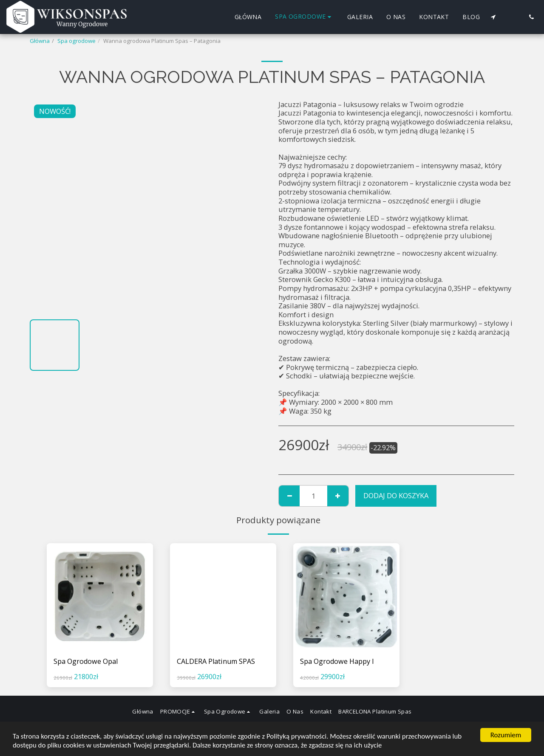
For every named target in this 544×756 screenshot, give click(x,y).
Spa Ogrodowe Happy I (337, 661)
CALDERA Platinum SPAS (217, 661)
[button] (493, 17)
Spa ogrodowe (76, 41)
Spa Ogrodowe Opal (86, 661)
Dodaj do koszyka (396, 495)
